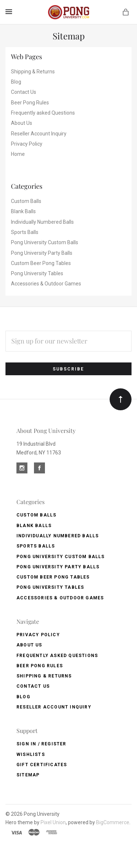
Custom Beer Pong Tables (41, 263)
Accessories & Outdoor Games (46, 284)
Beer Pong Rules (30, 103)
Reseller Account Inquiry (39, 134)
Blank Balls (23, 211)
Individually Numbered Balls (42, 222)
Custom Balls (26, 201)
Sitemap (28, 775)
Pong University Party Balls (42, 253)
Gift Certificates (42, 765)
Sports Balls (25, 232)
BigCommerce (113, 822)
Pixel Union (53, 822)
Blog (16, 82)
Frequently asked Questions (43, 113)
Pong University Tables (37, 273)
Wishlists (31, 754)
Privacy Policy (27, 144)
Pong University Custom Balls (45, 242)
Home (18, 154)
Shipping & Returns (33, 72)
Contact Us (24, 92)
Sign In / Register (41, 744)
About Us (22, 123)
